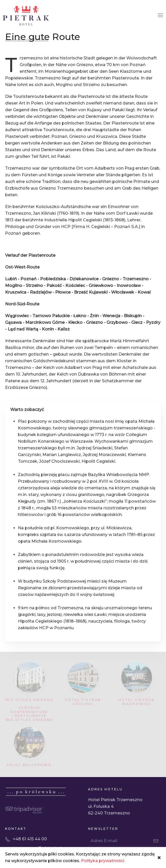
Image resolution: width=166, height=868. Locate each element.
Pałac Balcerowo (29, 765)
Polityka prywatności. (103, 861)
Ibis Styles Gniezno (29, 700)
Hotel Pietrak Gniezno (83, 702)
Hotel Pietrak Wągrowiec (137, 702)
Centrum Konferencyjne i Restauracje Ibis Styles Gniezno (29, 714)
